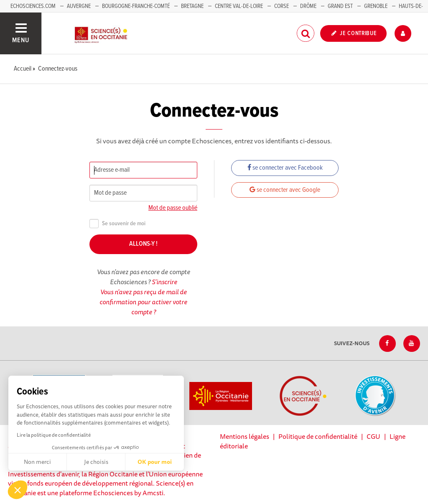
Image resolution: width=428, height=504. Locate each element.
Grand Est (340, 6)
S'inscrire (164, 282)
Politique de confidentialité (318, 436)
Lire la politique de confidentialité (54, 435)
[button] (18, 490)
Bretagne (192, 6)
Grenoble (376, 6)
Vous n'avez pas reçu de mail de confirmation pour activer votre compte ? (143, 302)
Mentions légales (245, 436)
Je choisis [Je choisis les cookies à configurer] (96, 462)
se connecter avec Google (285, 190)
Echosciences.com (33, 6)
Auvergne (79, 6)
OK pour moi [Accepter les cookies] (155, 462)
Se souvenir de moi (117, 224)
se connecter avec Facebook (285, 168)
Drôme (308, 6)
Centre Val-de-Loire (239, 6)
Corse (282, 6)
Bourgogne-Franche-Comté (136, 6)
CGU (373, 436)
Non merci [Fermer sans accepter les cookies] (37, 462)
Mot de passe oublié (173, 208)
